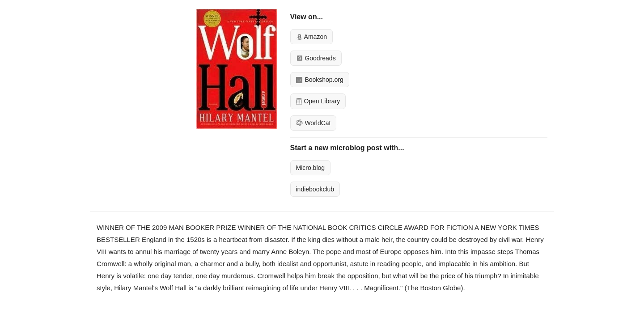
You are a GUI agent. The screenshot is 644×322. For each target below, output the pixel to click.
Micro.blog (311, 168)
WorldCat (314, 123)
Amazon (311, 37)
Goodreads (316, 58)
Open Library (318, 101)
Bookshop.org (320, 80)
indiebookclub (315, 189)
